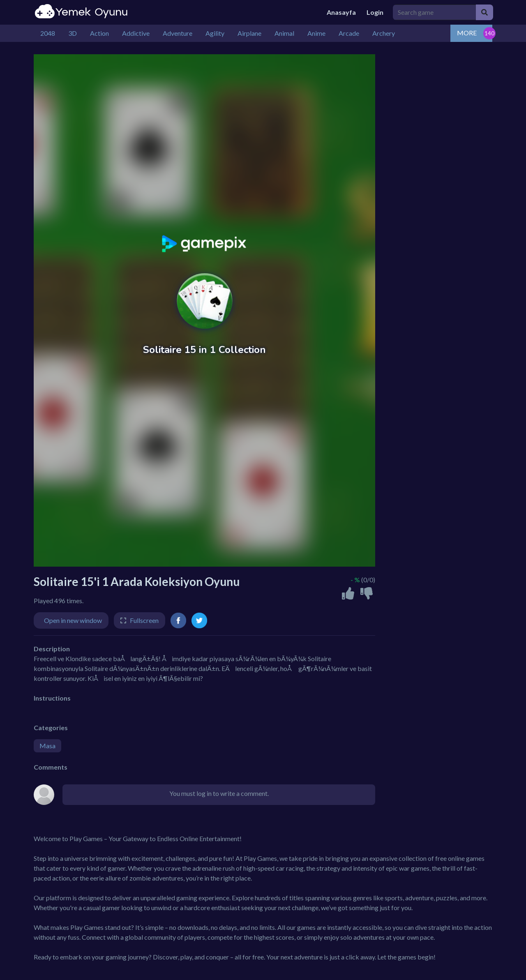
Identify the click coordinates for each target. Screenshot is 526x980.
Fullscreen (144, 620)
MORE (467, 33)
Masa (47, 746)
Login (375, 12)
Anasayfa (341, 12)
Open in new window (73, 620)
